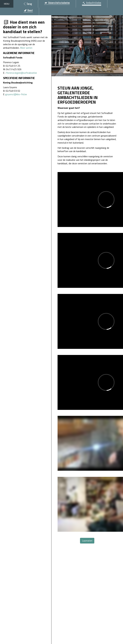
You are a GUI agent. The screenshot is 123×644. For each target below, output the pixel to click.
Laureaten (87, 541)
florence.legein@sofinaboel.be (21, 73)
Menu (7, 4)
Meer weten (26, 48)
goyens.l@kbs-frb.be (16, 94)
